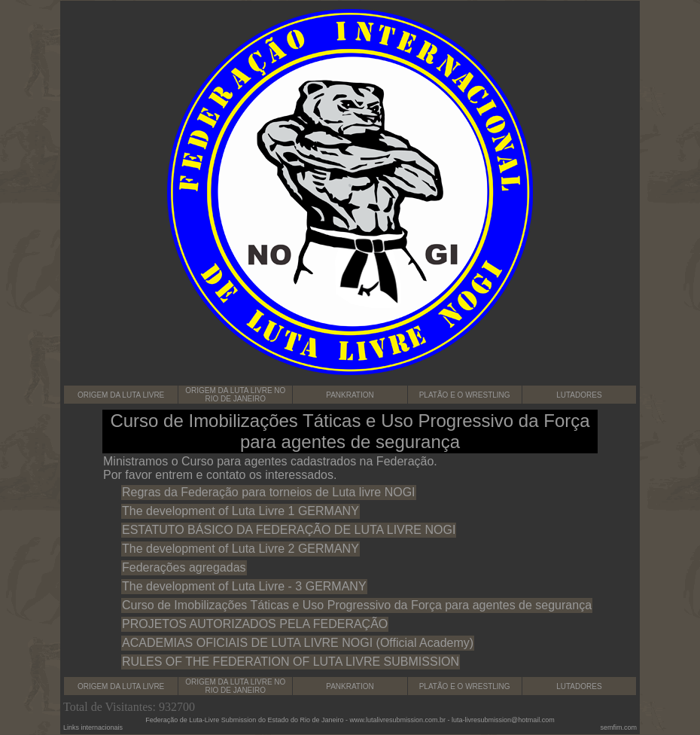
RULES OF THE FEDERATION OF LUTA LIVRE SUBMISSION (291, 662)
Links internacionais (93, 727)
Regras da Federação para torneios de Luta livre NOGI (269, 492)
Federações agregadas (184, 567)
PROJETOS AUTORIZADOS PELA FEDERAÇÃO (255, 624)
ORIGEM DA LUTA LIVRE (121, 395)
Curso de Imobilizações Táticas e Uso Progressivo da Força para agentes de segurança (357, 605)
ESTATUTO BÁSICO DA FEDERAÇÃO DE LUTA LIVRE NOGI (289, 530)
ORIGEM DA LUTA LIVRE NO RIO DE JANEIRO (235, 395)
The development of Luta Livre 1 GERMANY (240, 511)
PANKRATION (350, 395)
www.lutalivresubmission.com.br (397, 720)
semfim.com (618, 727)
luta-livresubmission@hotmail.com (503, 720)
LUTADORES (579, 395)
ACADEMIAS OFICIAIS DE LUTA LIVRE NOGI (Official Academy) (298, 643)
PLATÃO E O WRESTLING (465, 395)
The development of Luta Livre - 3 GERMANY (244, 586)
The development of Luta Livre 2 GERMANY (240, 549)
